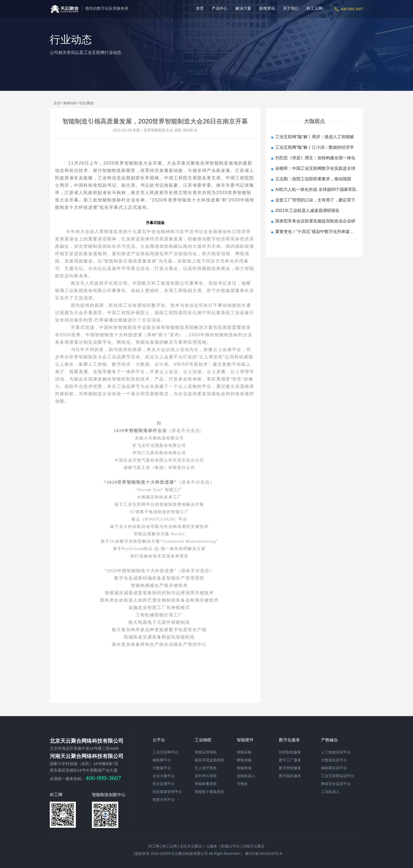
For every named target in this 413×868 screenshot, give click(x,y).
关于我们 (291, 8)
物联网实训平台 (334, 768)
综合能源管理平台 (167, 792)
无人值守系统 (206, 768)
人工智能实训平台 (336, 752)
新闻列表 (70, 103)
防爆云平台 (230, 846)
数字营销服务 (290, 768)
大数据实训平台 (334, 760)
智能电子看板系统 (209, 792)
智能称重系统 (206, 784)
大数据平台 (162, 768)
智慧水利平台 (164, 800)
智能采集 (244, 752)
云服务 (211, 846)
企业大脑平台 (164, 776)
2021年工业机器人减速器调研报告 (307, 210)
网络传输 (244, 760)
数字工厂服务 (290, 760)
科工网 (154, 846)
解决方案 (243, 8)
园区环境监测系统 (209, 760)
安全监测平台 (164, 784)
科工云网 (314, 8)
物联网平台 (162, 760)
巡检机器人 (246, 776)
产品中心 (220, 8)
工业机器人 (330, 792)
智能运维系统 (206, 752)
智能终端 (244, 768)
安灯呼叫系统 (206, 776)
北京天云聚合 (191, 846)
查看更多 (314, 246)
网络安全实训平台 (336, 784)
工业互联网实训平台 (338, 776)
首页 (200, 8)
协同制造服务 (290, 752)
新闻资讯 (267, 8)
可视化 (242, 784)
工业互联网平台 (165, 752)
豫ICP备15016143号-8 (263, 854)
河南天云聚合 (254, 846)
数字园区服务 (290, 776)
